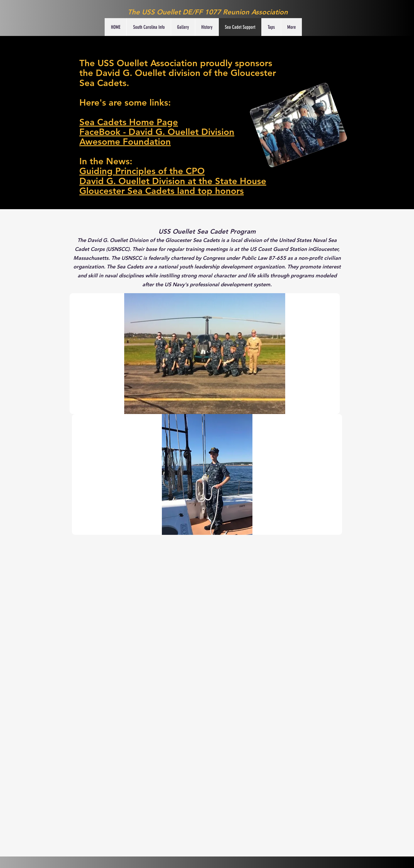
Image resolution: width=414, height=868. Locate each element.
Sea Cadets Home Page (129, 122)
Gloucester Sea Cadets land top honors (162, 191)
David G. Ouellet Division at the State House (173, 181)
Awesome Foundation (125, 142)
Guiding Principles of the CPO (142, 171)
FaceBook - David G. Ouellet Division (157, 132)
